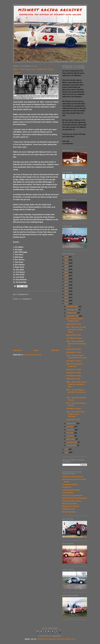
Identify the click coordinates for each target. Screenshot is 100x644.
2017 (67, 285)
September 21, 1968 (74, 349)
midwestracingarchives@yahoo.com (56, 639)
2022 (67, 269)
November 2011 (73, 310)
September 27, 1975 (74, 324)
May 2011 (70, 433)
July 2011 (70, 427)
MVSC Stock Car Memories (72, 495)
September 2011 (73, 316)
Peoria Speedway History (72, 501)
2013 (67, 297)
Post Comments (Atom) (32, 355)
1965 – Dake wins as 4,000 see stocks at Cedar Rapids (76, 330)
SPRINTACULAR (68, 509)
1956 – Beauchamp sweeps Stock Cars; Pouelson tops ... (76, 384)
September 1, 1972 (73, 420)
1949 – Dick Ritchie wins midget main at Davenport (75, 414)
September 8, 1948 (73, 379)
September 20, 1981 (74, 352)
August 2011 (72, 423)
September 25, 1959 (74, 335)
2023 (67, 266)
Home (36, 350)
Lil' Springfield (68, 493)
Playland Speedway (70, 504)
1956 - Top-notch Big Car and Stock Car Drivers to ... (76, 392)
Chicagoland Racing (70, 484)
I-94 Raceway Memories (71, 490)
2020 (67, 276)
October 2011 (72, 313)
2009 (67, 452)
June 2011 (71, 430)
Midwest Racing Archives (50, 10)
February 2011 (72, 442)
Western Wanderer (69, 512)
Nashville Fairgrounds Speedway (75, 498)
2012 (67, 301)
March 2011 (71, 439)
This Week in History (74, 338)
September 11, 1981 (74, 373)
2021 (67, 272)
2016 (67, 288)
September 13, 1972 (74, 369)
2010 (67, 449)
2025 (67, 260)
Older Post (55, 350)
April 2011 (71, 436)
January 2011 (72, 445)
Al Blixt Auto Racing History (73, 477)
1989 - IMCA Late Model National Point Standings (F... (76, 344)
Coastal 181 (67, 487)
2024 (67, 263)
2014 (67, 294)
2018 (67, 282)
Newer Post (17, 350)
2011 (67, 304)
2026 (67, 257)
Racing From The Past (71, 506)
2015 (67, 291)
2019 (67, 279)
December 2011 (73, 307)
